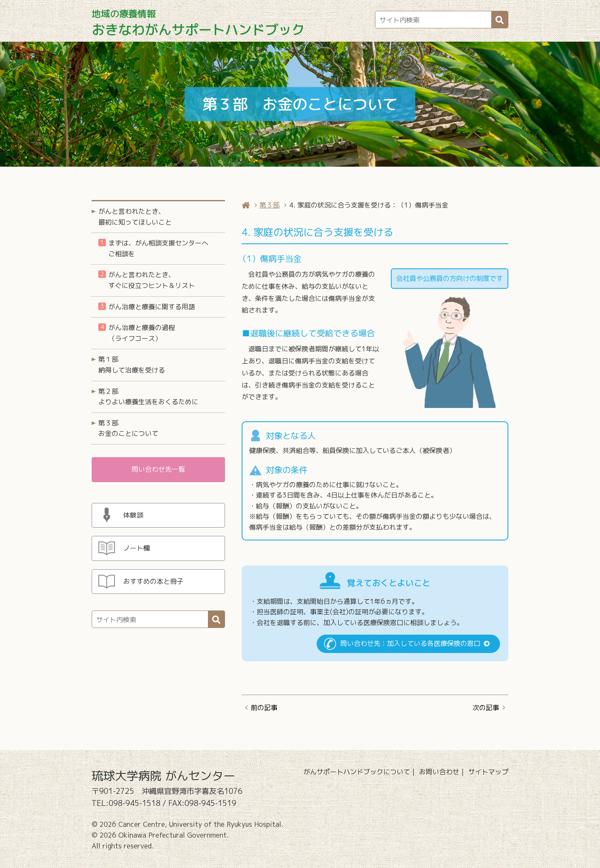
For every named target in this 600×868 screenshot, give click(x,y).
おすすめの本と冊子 (153, 581)
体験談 (133, 515)
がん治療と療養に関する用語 (147, 307)
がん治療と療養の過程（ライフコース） (137, 333)
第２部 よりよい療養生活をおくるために (148, 397)
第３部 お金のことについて (128, 428)
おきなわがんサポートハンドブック (198, 23)
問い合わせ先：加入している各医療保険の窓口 (410, 643)
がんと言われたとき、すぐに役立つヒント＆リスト (147, 280)
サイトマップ (488, 772)
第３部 (270, 205)
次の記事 (486, 708)
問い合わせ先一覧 (158, 469)
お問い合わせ (439, 772)
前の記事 (264, 708)
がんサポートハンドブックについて (357, 772)
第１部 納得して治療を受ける (132, 365)
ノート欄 (137, 548)
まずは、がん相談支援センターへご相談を (153, 248)
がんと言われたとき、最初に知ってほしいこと (135, 217)
